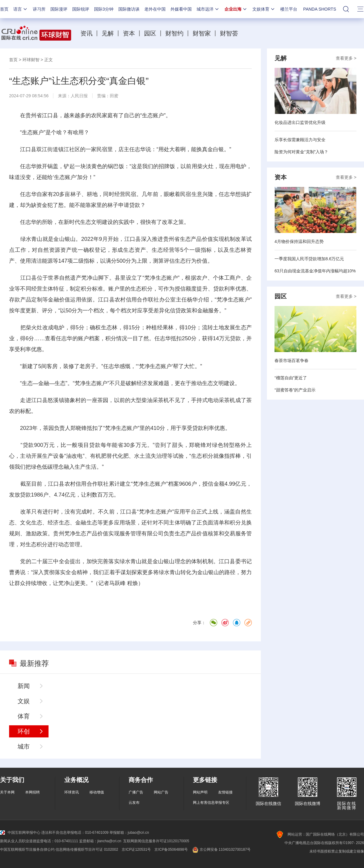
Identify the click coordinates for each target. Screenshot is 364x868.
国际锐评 (81, 9)
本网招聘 (32, 792)
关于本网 (7, 792)
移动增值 (97, 792)
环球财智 (31, 60)
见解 (108, 33)
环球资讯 (72, 792)
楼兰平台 (289, 9)
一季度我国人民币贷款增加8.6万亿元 (309, 259)
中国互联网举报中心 (20, 833)
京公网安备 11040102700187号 (221, 850)
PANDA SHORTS (320, 9)
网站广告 (161, 792)
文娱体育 (264, 9)
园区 (150, 33)
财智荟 (229, 33)
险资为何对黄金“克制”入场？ (301, 152)
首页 (4, 9)
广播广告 (136, 792)
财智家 (202, 33)
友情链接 (225, 792)
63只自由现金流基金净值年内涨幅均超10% (315, 271)
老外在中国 (155, 9)
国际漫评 (59, 9)
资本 (129, 33)
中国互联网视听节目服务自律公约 (27, 850)
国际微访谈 (129, 9)
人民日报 (79, 96)
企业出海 (236, 9)
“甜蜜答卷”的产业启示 (295, 390)
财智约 (174, 33)
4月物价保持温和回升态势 (299, 241)
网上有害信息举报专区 (211, 803)
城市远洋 (208, 9)
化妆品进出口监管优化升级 (300, 122)
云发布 (134, 803)
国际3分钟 (104, 9)
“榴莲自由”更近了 (291, 378)
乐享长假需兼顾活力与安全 (300, 140)
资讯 (86, 33)
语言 (21, 9)
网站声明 (200, 792)
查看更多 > (346, 58)
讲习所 (39, 9)
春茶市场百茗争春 (292, 361)
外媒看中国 (181, 9)
